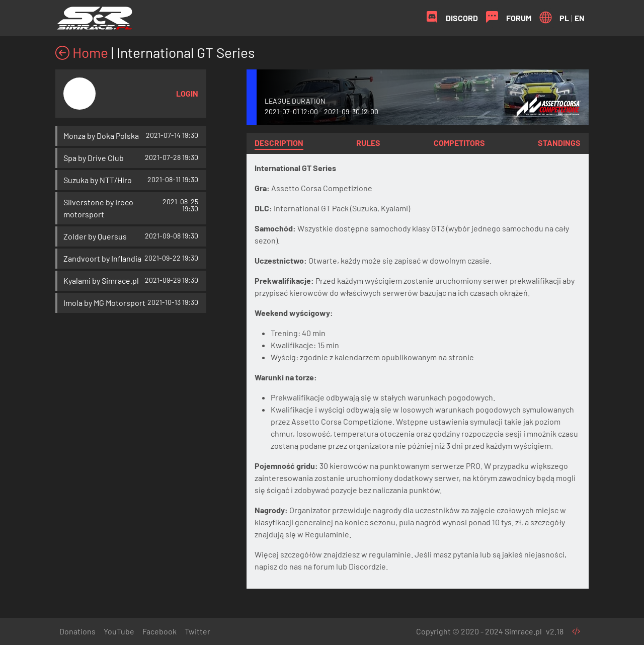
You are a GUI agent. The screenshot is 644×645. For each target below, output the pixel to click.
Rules (368, 143)
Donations (77, 631)
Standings (559, 143)
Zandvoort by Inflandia (102, 258)
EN (580, 18)
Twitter (197, 631)
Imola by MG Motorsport (104, 303)
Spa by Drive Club (94, 158)
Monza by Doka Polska (101, 136)
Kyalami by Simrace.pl (101, 280)
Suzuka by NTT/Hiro (98, 180)
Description (279, 143)
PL (564, 18)
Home (82, 52)
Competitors (459, 143)
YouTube (119, 631)
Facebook (159, 631)
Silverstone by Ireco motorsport (98, 208)
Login (187, 93)
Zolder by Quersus (95, 236)
